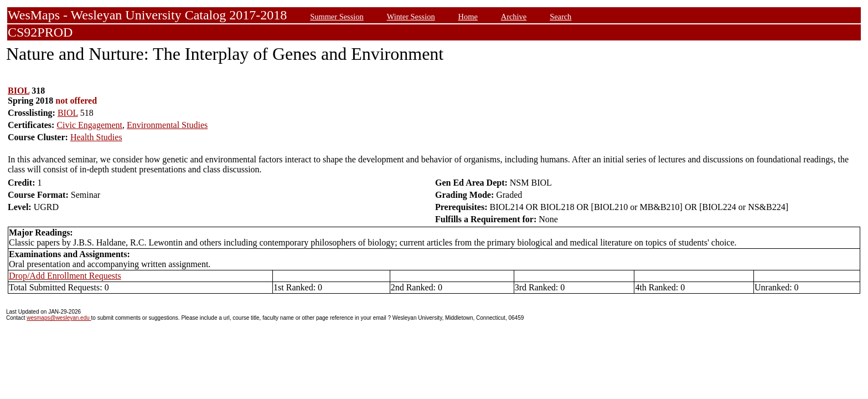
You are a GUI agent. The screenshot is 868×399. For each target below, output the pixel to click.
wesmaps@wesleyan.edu (59, 318)
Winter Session (411, 17)
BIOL (19, 91)
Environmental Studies (167, 125)
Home (468, 17)
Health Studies (96, 137)
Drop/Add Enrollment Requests (65, 276)
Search (560, 17)
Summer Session (337, 17)
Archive (514, 17)
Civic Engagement (89, 125)
